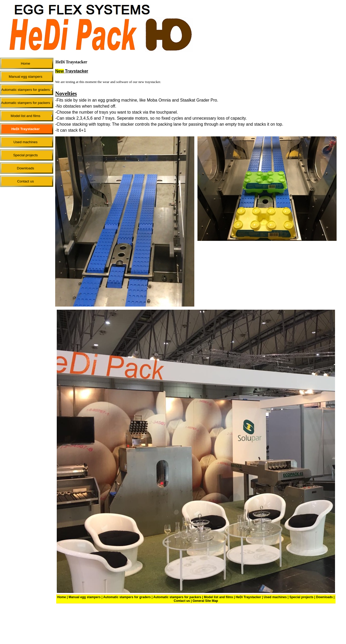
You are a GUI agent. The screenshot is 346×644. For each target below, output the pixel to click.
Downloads (325, 597)
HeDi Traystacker (248, 597)
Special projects (301, 597)
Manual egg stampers (85, 597)
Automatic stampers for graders (127, 597)
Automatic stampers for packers (177, 597)
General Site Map (205, 601)
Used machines (275, 597)
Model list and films (219, 597)
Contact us (182, 601)
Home (62, 597)
